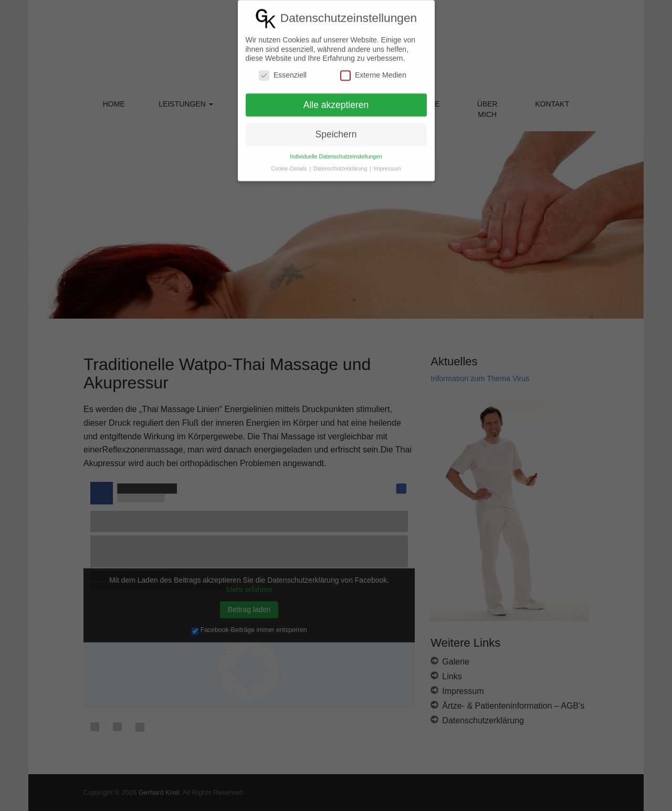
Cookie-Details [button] (290, 159)
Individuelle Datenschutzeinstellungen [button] (336, 147)
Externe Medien (373, 66)
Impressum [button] (387, 159)
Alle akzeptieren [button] (336, 96)
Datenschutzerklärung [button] (341, 159)
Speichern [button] (336, 125)
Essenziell (283, 66)
